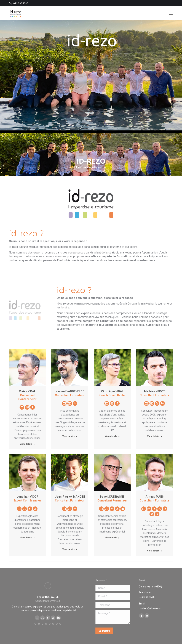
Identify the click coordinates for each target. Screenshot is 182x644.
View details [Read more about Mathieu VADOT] (155, 436)
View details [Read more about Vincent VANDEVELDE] (70, 436)
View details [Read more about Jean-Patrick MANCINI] (70, 549)
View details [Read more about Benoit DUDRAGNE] (112, 538)
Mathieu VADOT (155, 391)
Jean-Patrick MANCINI (70, 497)
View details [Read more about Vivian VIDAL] (27, 444)
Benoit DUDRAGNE (112, 497)
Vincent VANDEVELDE (70, 391)
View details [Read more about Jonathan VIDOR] (27, 538)
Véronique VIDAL (112, 391)
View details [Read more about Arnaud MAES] (155, 551)
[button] (35, 628)
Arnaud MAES (155, 497)
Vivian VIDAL (27, 391)
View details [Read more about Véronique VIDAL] (112, 436)
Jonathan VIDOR (27, 497)
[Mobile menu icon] (171, 13)
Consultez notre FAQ (150, 587)
